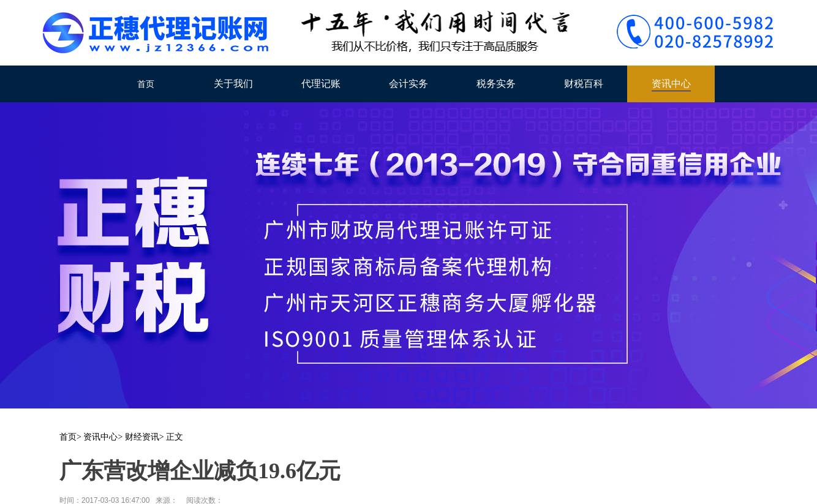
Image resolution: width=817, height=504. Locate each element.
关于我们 (233, 84)
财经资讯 (142, 437)
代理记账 (321, 84)
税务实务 (496, 84)
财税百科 (584, 84)
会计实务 (408, 84)
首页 (146, 84)
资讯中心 (671, 84)
